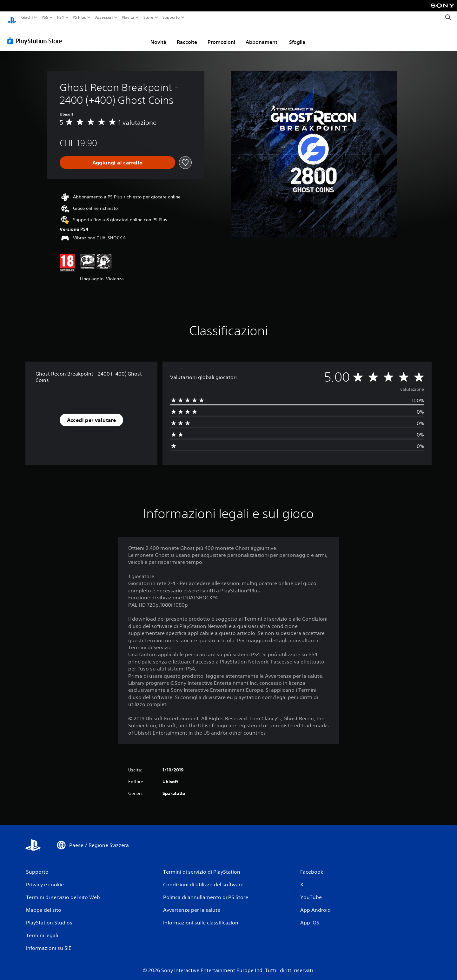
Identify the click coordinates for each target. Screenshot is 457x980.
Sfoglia (297, 36)
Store (148, 17)
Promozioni (221, 36)
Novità (128, 17)
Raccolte (187, 36)
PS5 (45, 17)
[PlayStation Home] (12, 18)
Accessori (104, 17)
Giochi (27, 17)
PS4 (60, 17)
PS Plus (79, 17)
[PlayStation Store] (36, 35)
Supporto (171, 17)
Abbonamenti (262, 36)
